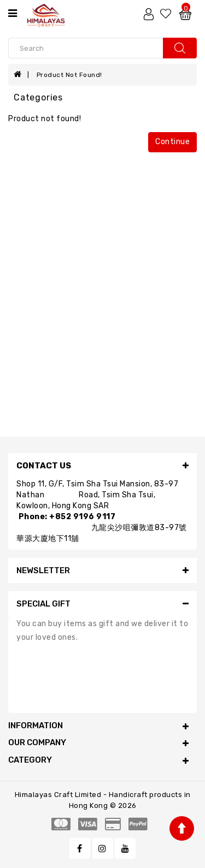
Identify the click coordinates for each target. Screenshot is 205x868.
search (180, 48)
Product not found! (69, 75)
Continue (172, 142)
